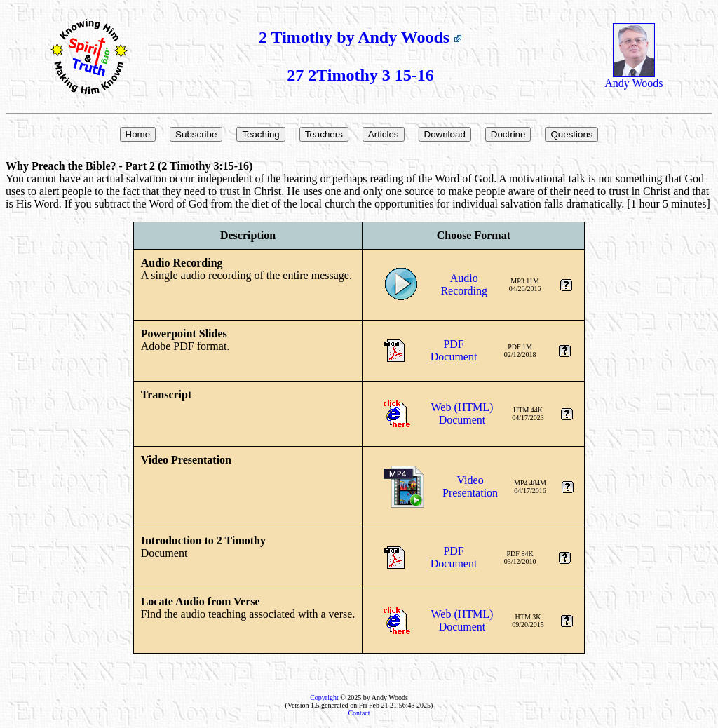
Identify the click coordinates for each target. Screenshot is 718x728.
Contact (359, 713)
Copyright (324, 697)
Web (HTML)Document (462, 413)
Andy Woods (634, 78)
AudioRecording (464, 284)
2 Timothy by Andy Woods (360, 37)
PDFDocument (454, 350)
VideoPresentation (470, 486)
